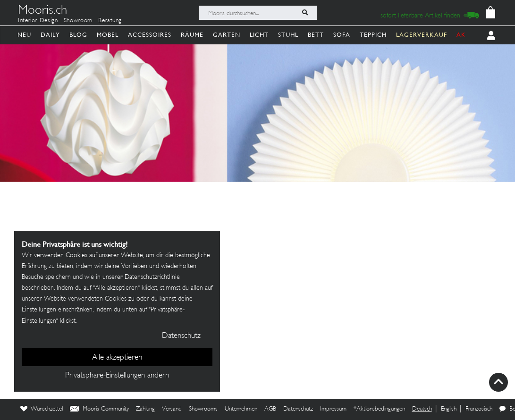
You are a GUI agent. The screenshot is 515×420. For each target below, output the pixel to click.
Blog (78, 35)
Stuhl (288, 35)
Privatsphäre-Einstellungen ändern (117, 376)
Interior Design (38, 21)
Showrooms (203, 409)
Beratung (110, 21)
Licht (259, 35)
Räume (192, 35)
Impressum (333, 409)
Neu (24, 35)
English (449, 409)
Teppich (373, 35)
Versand (172, 409)
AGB (270, 409)
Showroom (78, 21)
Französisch (479, 409)
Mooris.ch (42, 11)
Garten (227, 35)
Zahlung (145, 409)
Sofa (342, 35)
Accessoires (150, 35)
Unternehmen (241, 409)
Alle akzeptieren (117, 358)
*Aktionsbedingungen (379, 409)
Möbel (108, 35)
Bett (316, 35)
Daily (50, 35)
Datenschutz (298, 409)
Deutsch (422, 409)
